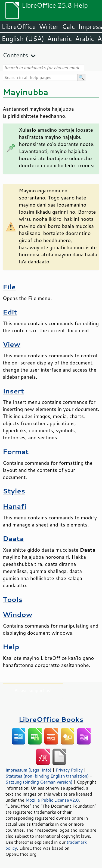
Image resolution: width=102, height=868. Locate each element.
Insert (13, 391)
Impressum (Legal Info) (28, 770)
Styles (14, 491)
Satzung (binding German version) (39, 782)
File (9, 287)
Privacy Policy (69, 770)
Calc (69, 27)
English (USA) (23, 39)
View (12, 344)
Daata (13, 538)
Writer (49, 27)
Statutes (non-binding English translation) (47, 776)
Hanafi (15, 506)
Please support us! (33, 690)
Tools (13, 599)
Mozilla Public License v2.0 (52, 800)
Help (11, 647)
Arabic (85, 39)
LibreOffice (19, 27)
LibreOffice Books (51, 719)
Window (18, 614)
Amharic (60, 39)
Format (16, 451)
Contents (15, 55)
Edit (10, 312)
